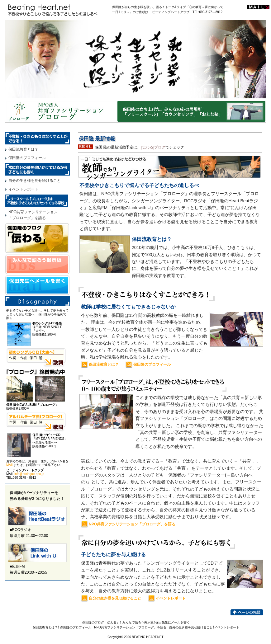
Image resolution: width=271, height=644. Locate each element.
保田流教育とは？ (104, 364)
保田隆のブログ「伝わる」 (101, 622)
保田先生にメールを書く (173, 622)
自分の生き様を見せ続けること (115, 598)
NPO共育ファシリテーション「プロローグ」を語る (132, 524)
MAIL (10, 465)
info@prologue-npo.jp (29, 474)
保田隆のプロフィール (152, 364)
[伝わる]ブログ (153, 147)
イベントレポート (171, 598)
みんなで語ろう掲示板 (138, 622)
